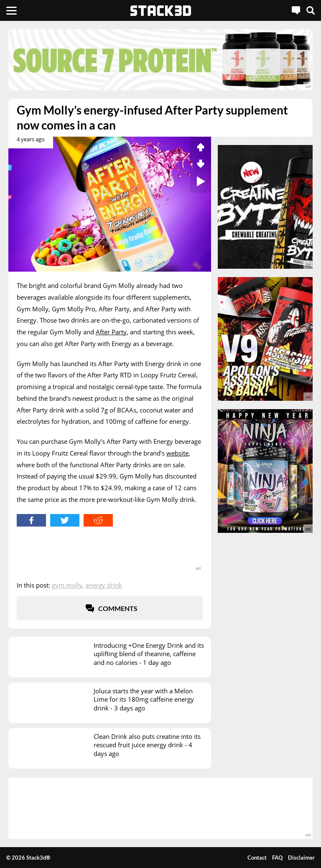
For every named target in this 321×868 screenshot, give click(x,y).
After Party (111, 332)
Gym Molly (67, 585)
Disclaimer (301, 858)
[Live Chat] (296, 10)
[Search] (311, 10)
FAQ (277, 858)
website (177, 453)
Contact (257, 858)
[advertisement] (160, 60)
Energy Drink (104, 585)
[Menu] (11, 10)
